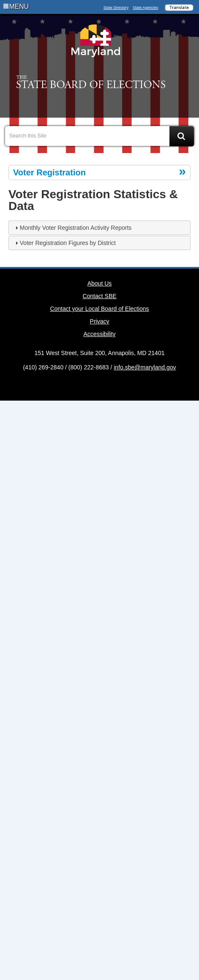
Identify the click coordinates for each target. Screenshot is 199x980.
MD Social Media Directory (113, 385)
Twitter (100, 102)
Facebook (86, 102)
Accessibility (99, 334)
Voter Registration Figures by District (68, 243)
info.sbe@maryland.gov (145, 367)
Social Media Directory (113, 102)
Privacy (100, 321)
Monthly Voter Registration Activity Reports (76, 228)
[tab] (99, 228)
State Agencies (145, 8)
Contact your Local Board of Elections (99, 309)
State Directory (116, 8)
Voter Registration (49, 172)
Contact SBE (99, 296)
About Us (100, 283)
